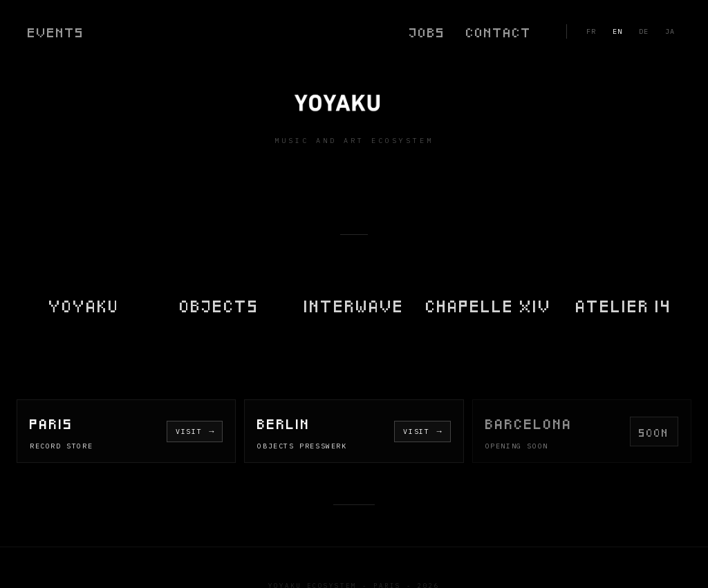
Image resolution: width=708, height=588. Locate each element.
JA (670, 31)
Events (56, 31)
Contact (499, 31)
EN (617, 31)
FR (591, 31)
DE (644, 31)
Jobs (427, 31)
